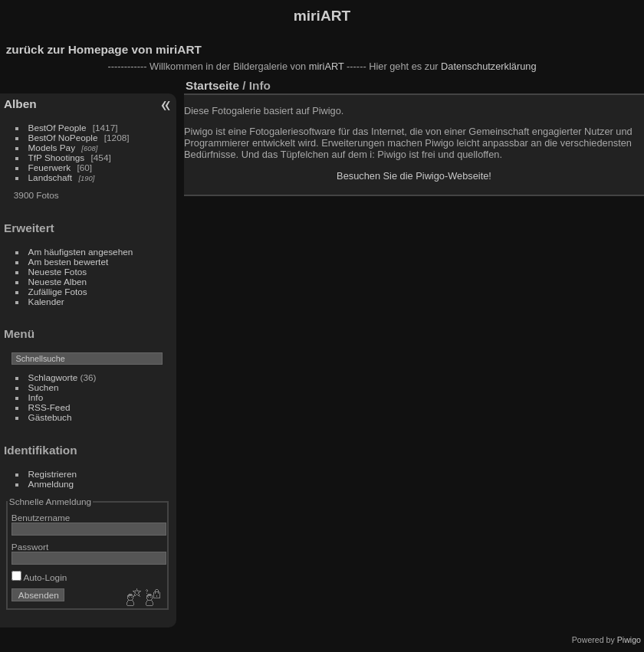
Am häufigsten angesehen (81, 252)
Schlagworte (53, 377)
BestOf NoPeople (63, 138)
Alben (20, 104)
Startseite (212, 85)
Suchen (44, 387)
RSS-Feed (49, 407)
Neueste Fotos (58, 272)
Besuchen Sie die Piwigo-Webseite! (414, 176)
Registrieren (53, 474)
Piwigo (629, 640)
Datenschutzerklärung (488, 66)
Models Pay (52, 147)
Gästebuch (50, 417)
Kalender (46, 301)
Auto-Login (39, 577)
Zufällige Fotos (58, 292)
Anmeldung (51, 484)
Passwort (30, 547)
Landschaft (51, 177)
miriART (322, 16)
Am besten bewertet (69, 262)
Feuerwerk (50, 167)
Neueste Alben (58, 282)
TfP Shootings (57, 157)
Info (36, 397)
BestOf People (58, 128)
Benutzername (41, 518)
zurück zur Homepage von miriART (104, 49)
